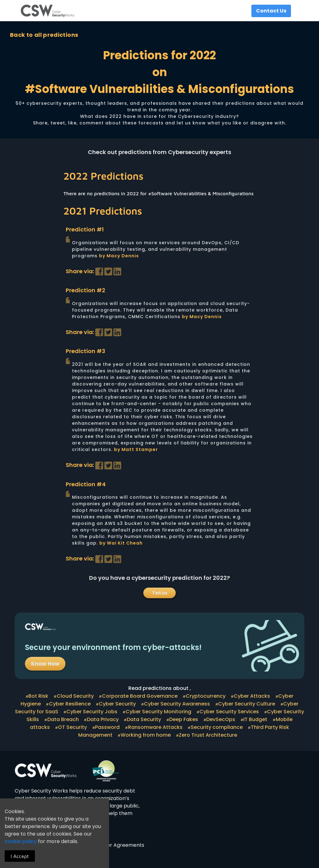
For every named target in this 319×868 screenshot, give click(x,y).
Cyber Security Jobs (94, 712)
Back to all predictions (44, 35)
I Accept (20, 856)
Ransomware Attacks (157, 727)
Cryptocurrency (207, 696)
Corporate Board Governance (142, 696)
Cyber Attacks (254, 696)
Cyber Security (119, 704)
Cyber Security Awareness (179, 704)
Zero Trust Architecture (210, 735)
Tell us (160, 593)
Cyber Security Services (231, 712)
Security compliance (219, 727)
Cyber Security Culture (248, 704)
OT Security (74, 727)
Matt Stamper (140, 449)
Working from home (148, 735)
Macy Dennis (123, 256)
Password (109, 727)
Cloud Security (77, 696)
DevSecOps (223, 719)
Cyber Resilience (72, 704)
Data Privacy (105, 719)
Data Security (146, 719)
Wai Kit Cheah (125, 543)
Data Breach (65, 719)
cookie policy (21, 841)
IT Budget (257, 719)
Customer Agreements (116, 845)
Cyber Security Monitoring (160, 712)
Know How (45, 664)
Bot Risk (40, 696)
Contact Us (271, 11)
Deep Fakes (186, 719)
